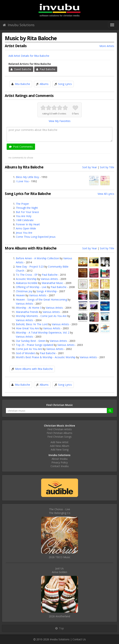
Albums (44, 84)
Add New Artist (60, 442)
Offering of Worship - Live (31, 287)
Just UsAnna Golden (60, 570)
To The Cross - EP (27, 275)
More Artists (107, 46)
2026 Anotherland (60, 616)
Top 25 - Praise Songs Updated (35, 345)
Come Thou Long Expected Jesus (36, 237)
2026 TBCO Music (60, 557)
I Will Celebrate (25, 220)
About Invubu (60, 459)
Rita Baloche (23, 84)
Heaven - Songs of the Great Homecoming (41, 300)
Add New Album (60, 446)
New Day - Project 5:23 (30, 267)
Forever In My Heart (28, 224)
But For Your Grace (27, 212)
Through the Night (27, 208)
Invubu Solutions (19, 25)
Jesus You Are (24, 233)
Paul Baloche (46, 69)
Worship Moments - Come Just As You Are (41, 316)
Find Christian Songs (60, 437)
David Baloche (21, 69)
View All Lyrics (106, 194)
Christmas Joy (24, 291)
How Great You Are (27, 328)
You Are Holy (24, 216)
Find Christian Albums (60, 433)
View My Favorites (60, 121)
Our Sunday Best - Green (31, 341)
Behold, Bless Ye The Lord (32, 324)
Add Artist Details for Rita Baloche (29, 56)
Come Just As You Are (29, 349)
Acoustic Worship (26, 279)
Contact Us (79, 639)
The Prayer (22, 204)
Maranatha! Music (52, 283)
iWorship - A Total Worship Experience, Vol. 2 (43, 333)
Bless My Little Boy (27, 177)
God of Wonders (26, 353)
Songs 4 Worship (47, 291)
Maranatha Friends (27, 312)
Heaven (20, 295)
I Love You (22, 181)
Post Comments (21, 147)
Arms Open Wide (26, 228)
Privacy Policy (60, 462)
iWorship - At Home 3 (29, 308)
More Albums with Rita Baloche (34, 369)
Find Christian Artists (60, 429)
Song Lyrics (65, 84)
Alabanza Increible (27, 283)
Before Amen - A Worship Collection (37, 258)
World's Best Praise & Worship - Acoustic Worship (46, 357)
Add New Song (60, 450)
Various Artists (49, 279)
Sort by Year (90, 167)
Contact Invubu (60, 466)
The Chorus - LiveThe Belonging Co (60, 511)
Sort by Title (107, 167)
